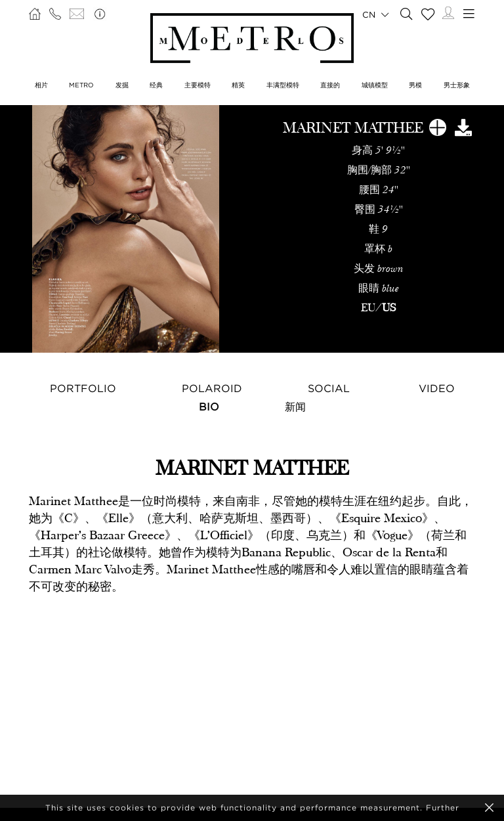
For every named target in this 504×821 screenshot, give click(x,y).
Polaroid (212, 388)
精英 (238, 85)
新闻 (295, 407)
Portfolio (83, 388)
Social (329, 388)
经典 (156, 85)
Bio (209, 407)
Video (437, 388)
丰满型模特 (283, 85)
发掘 (122, 85)
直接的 (330, 85)
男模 (415, 85)
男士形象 (457, 85)
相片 (41, 85)
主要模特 (198, 85)
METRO (81, 85)
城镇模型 (375, 85)
